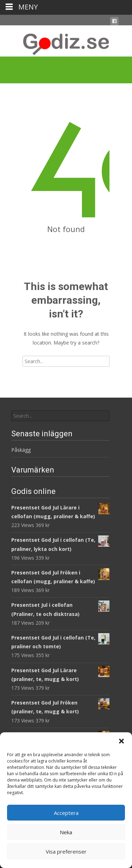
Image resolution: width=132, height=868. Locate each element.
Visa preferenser (66, 851)
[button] (121, 741)
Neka (66, 832)
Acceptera (66, 813)
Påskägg (21, 450)
